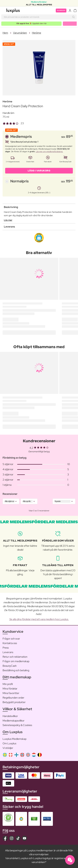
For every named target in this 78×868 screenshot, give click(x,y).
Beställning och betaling (16, 670)
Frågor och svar (11, 639)
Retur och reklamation (15, 657)
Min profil (8, 684)
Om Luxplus (9, 743)
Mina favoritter (11, 693)
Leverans (8, 652)
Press (6, 648)
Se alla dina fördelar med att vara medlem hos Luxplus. (39, 619)
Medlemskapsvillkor (14, 721)
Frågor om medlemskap (16, 661)
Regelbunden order (13, 698)
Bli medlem (61, 10)
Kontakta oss (10, 643)
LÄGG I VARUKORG (39, 171)
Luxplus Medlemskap (15, 739)
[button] (39, 238)
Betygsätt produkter (14, 702)
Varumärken (20, 33)
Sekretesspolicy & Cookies (17, 725)
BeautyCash (10, 666)
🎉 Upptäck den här (31, 23)
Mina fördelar (10, 689)
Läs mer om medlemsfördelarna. (49, 152)
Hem (5, 33)
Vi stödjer (8, 748)
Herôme (37, 33)
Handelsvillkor (10, 716)
